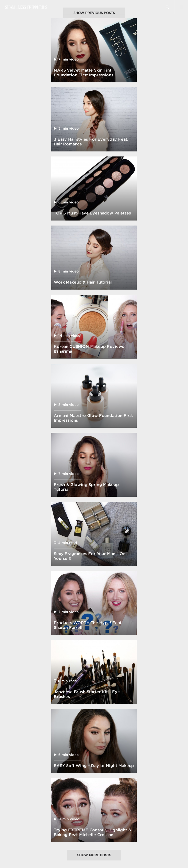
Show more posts (94, 855)
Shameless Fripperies (26, 7)
